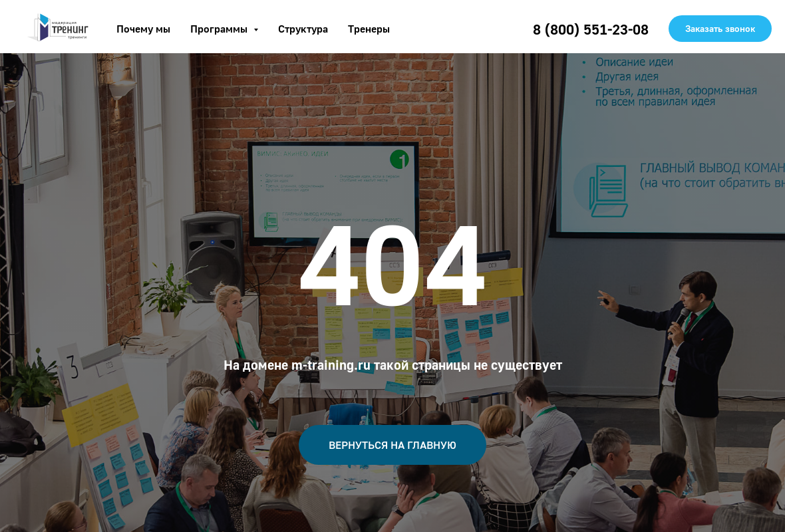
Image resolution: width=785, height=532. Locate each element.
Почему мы (143, 29)
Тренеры (369, 29)
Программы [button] (220, 29)
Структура (303, 29)
